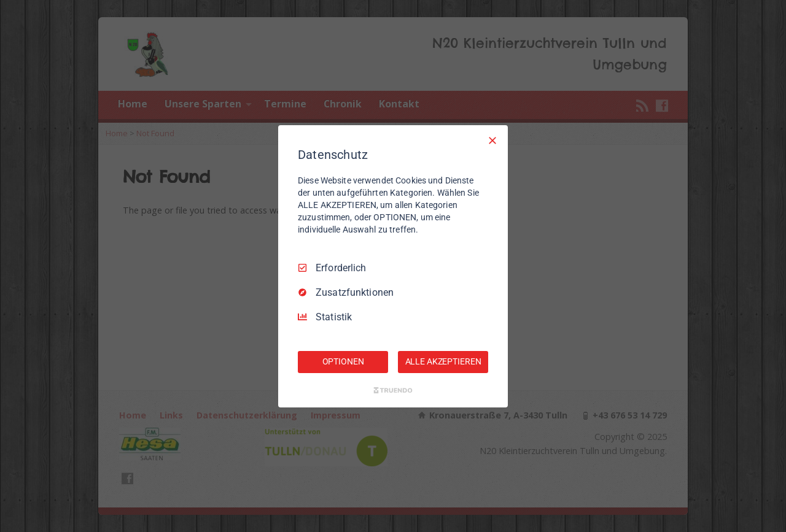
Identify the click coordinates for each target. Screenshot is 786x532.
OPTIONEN (343, 361)
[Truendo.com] (393, 390)
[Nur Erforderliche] (492, 140)
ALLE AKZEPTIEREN (443, 361)
